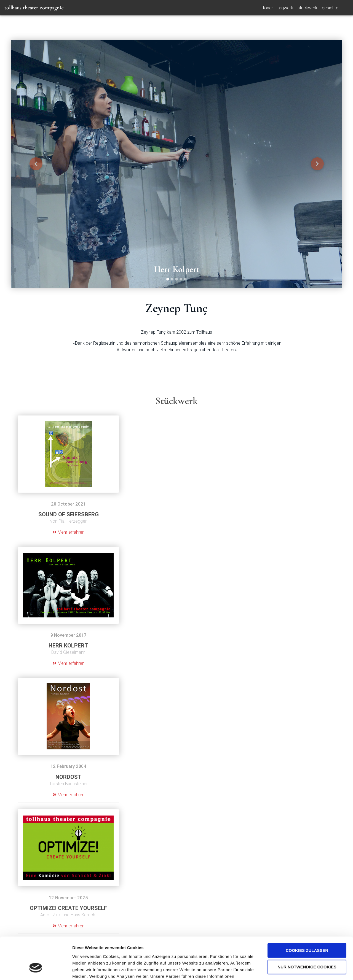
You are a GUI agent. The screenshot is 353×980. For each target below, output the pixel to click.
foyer (268, 9)
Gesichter (331, 9)
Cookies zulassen (307, 915)
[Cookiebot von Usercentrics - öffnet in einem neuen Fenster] (36, 969)
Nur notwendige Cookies (307, 931)
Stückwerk (307, 9)
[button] (36, 164)
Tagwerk (285, 9)
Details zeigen (86, 969)
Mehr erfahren (69, 532)
